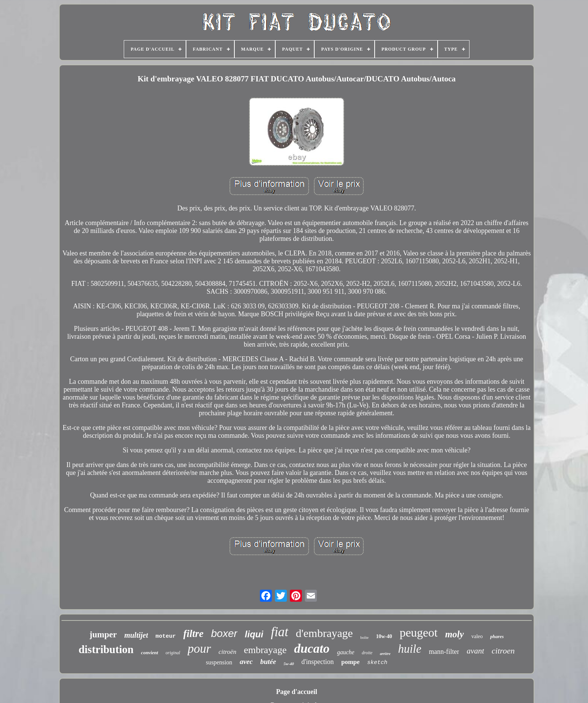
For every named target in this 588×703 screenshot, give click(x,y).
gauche (346, 652)
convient (150, 653)
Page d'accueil (296, 692)
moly (454, 634)
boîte (364, 637)
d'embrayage (324, 633)
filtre (193, 634)
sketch (377, 663)
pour (199, 649)
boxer (224, 633)
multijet (136, 635)
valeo (477, 636)
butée (268, 662)
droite (367, 653)
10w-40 (384, 636)
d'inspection (318, 662)
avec (246, 662)
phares (497, 636)
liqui (254, 634)
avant (475, 651)
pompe (350, 662)
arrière (385, 654)
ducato (312, 648)
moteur (166, 636)
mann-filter (444, 652)
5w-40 (289, 664)
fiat (280, 632)
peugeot (419, 632)
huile (409, 649)
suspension (219, 662)
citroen (503, 651)
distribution (106, 649)
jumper (103, 635)
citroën (228, 652)
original (173, 653)
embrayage (265, 650)
